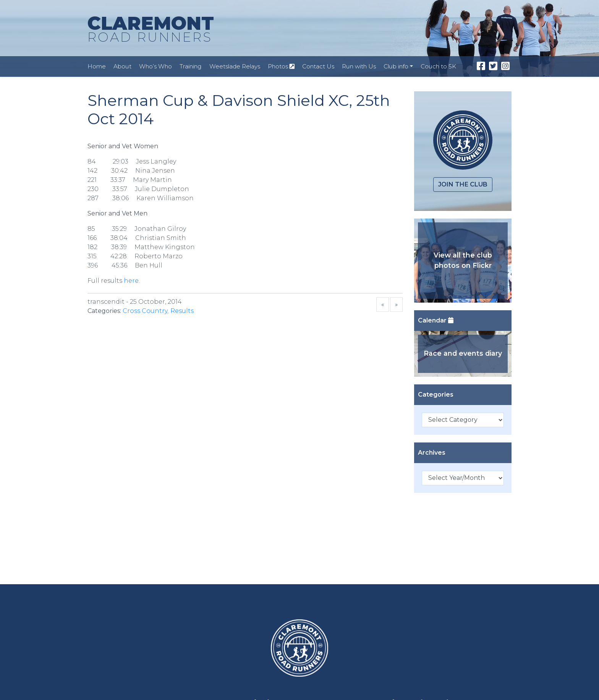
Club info (396, 66)
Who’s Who (155, 66)
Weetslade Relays (235, 66)
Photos (281, 66)
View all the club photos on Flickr (463, 260)
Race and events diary (463, 353)
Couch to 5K (438, 66)
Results (182, 311)
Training (191, 66)
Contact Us (318, 66)
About (122, 66)
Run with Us (359, 66)
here (131, 281)
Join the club (463, 184)
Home (97, 66)
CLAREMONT (151, 29)
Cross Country (145, 311)
